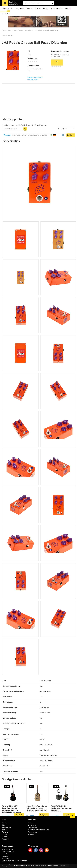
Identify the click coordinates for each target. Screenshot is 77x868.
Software (5, 856)
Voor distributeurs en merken (39, 830)
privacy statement (59, 865)
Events (45, 9)
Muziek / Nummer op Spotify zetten (14, 861)
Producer (6, 9)
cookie (49, 865)
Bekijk (69, 135)
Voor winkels (33, 827)
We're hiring (33, 832)
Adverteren (32, 825)
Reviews (38, 9)
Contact (31, 834)
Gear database (8, 35)
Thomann (7, 135)
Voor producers (7, 849)
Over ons (6, 14)
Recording (6, 859)
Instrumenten (20, 9)
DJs (3, 825)
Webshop (60, 9)
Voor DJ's (5, 854)
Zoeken (52, 3)
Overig (52, 9)
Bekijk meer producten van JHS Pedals (35, 79)
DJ (12, 9)
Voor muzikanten (8, 852)
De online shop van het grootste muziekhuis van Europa (29, 135)
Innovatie (30, 9)
